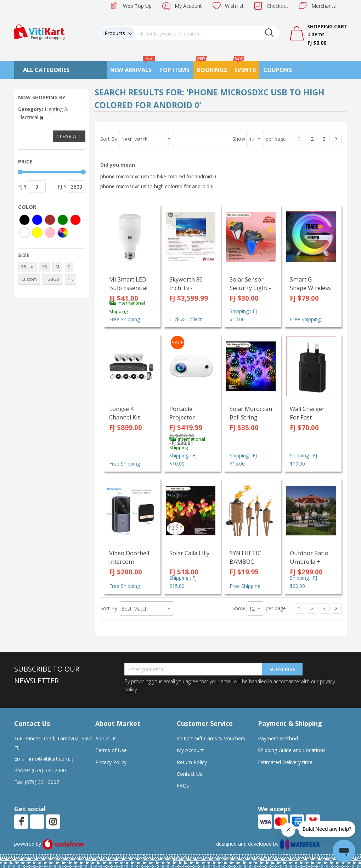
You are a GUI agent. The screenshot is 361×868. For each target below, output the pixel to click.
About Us (106, 738)
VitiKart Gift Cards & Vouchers (211, 738)
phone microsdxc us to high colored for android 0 (157, 186)
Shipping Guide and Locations (292, 750)
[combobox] (207, 33)
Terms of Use (111, 750)
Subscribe (282, 669)
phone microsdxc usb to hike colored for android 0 (158, 176)
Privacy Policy (111, 762)
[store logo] (39, 31)
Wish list (234, 6)
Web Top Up (137, 6)
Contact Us (190, 774)
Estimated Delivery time (285, 762)
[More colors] (63, 233)
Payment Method (278, 738)
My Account (188, 6)
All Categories (46, 70)
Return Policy (192, 762)
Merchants (324, 6)
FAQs (183, 786)
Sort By (109, 139)
